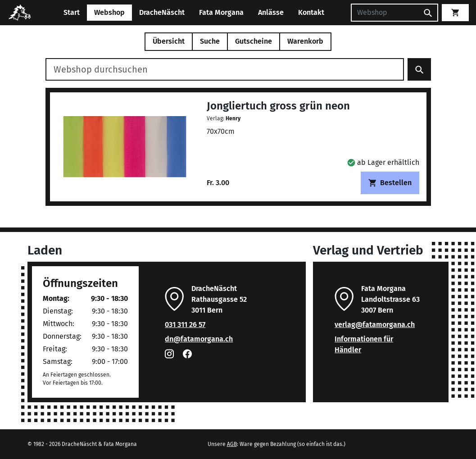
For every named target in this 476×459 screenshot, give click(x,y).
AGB (232, 444)
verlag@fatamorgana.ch (375, 325)
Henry (233, 118)
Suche (210, 41)
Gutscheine (254, 41)
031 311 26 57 (185, 325)
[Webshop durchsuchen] (225, 69)
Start (72, 12)
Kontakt (311, 12)
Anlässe (271, 12)
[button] (383, 162)
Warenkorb (305, 41)
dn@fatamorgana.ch (199, 339)
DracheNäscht (162, 12)
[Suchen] (385, 13)
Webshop (109, 12)
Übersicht (169, 41)
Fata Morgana (221, 12)
